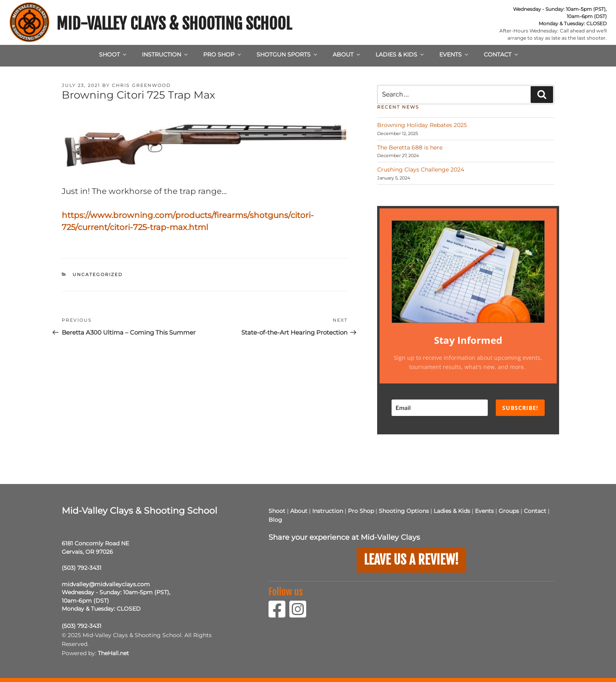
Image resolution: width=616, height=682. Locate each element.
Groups (509, 511)
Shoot (113, 54)
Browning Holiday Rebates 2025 (422, 125)
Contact (501, 54)
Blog (275, 520)
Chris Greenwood (141, 85)
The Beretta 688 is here (410, 147)
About (347, 54)
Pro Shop (223, 54)
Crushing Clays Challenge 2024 (421, 169)
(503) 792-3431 (82, 568)
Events (454, 54)
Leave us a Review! (411, 560)
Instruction (165, 54)
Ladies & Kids (400, 54)
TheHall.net (113, 653)
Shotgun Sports (287, 54)
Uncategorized (98, 274)
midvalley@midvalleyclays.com (106, 584)
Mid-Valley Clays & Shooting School (174, 24)
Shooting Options (404, 511)
